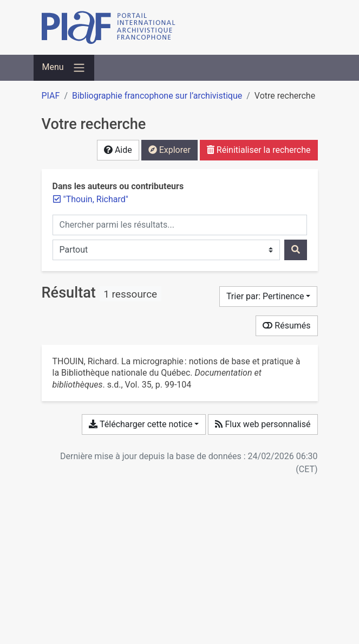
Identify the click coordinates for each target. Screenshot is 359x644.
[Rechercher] (296, 250)
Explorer (169, 150)
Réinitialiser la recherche (259, 150)
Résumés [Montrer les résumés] (286, 326)
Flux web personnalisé (263, 424)
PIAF (51, 96)
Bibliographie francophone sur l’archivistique (157, 96)
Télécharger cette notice (141, 424)
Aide (118, 150)
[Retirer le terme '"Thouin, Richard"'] (96, 199)
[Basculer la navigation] (64, 68)
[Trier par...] (269, 297)
